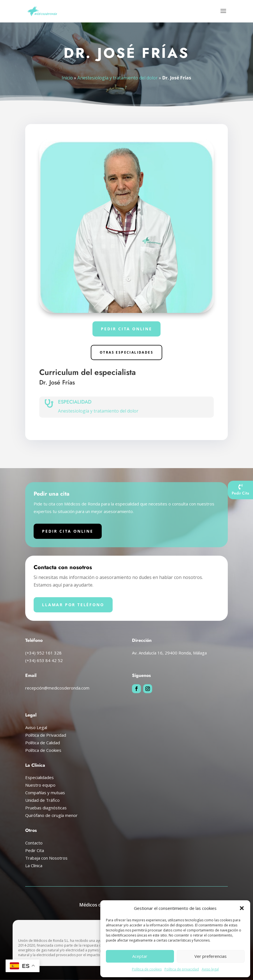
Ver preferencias (211, 956)
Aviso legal (210, 969)
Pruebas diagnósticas (46, 808)
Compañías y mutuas (45, 793)
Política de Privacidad (46, 735)
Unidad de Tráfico (42, 800)
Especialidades (40, 777)
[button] (242, 908)
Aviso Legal (36, 727)
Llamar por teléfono (73, 605)
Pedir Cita (35, 850)
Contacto (34, 843)
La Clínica (34, 865)
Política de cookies (147, 969)
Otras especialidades (127, 352)
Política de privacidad (182, 969)
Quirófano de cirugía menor (51, 815)
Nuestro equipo (40, 785)
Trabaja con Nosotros (46, 858)
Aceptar (140, 956)
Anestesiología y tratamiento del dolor (118, 77)
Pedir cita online (127, 329)
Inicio (69, 77)
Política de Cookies (43, 750)
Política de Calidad (43, 743)
